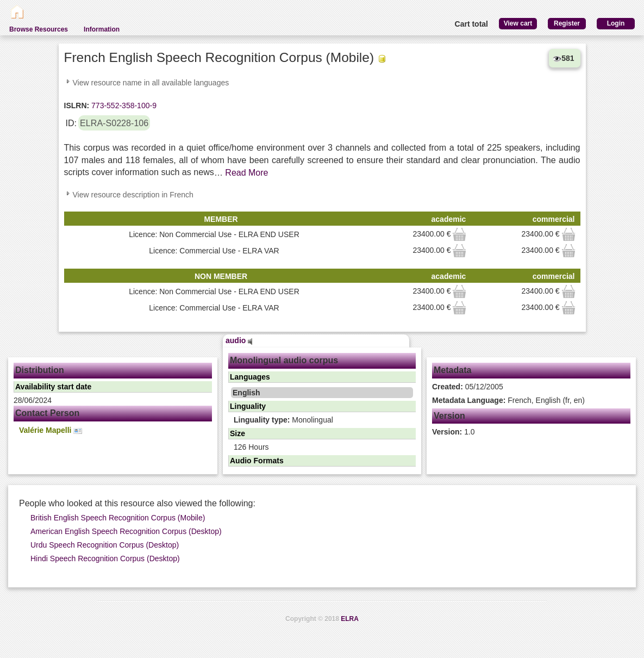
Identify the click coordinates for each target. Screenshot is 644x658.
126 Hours (251, 447)
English (246, 393)
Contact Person (47, 413)
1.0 (454, 432)
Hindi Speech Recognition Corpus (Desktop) (105, 558)
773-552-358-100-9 (123, 105)
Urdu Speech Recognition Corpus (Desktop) (105, 545)
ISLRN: (77, 105)
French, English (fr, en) (508, 400)
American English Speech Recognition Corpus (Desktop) (126, 531)
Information (102, 29)
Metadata (452, 370)
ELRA (350, 619)
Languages (250, 377)
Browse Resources (39, 29)
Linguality (248, 406)
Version (449, 416)
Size (237, 433)
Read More (246, 173)
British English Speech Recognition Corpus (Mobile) (118, 518)
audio (239, 340)
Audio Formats (257, 461)
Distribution (40, 370)
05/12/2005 (468, 387)
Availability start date (53, 387)
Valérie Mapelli (51, 430)
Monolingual (283, 420)
